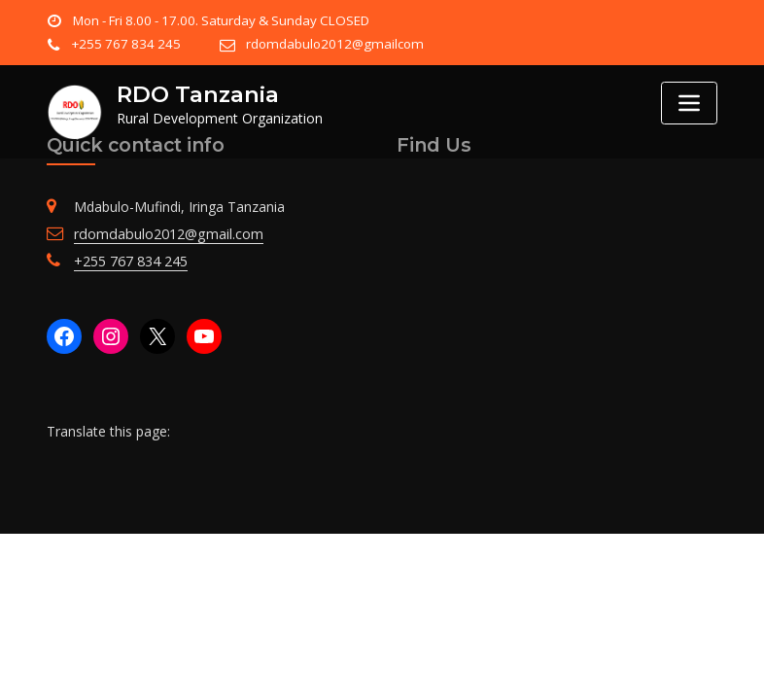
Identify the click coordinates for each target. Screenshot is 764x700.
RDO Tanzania (197, 94)
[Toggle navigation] (689, 103)
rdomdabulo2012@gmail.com (167, 234)
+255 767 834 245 (125, 44)
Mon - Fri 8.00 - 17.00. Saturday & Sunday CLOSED (219, 20)
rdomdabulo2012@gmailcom (330, 44)
